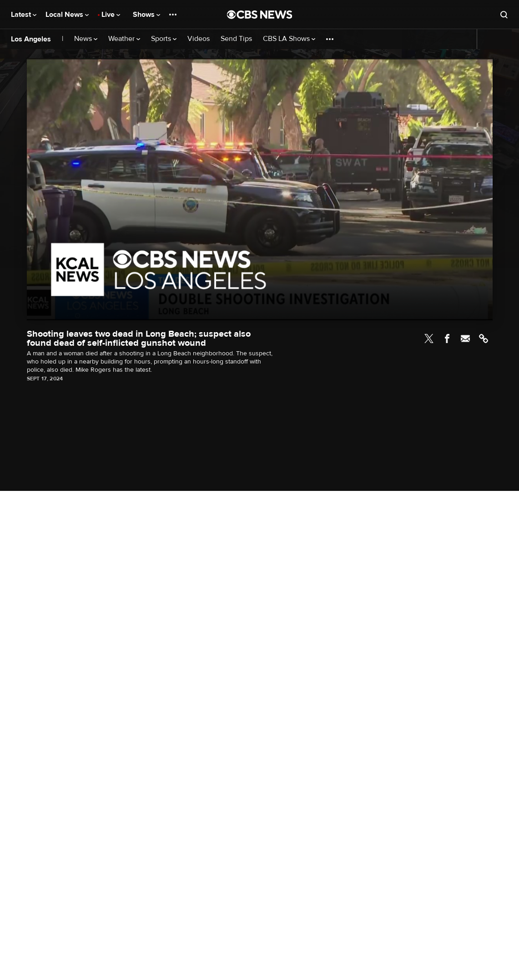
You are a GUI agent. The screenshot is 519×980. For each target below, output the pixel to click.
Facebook (447, 338)
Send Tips (236, 39)
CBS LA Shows (289, 39)
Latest (24, 15)
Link (484, 338)
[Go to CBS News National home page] (260, 15)
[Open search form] (504, 15)
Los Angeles (31, 39)
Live (111, 15)
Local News (67, 15)
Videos (199, 39)
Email (465, 338)
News (86, 39)
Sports (164, 39)
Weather (124, 39)
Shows (146, 15)
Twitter (429, 338)
